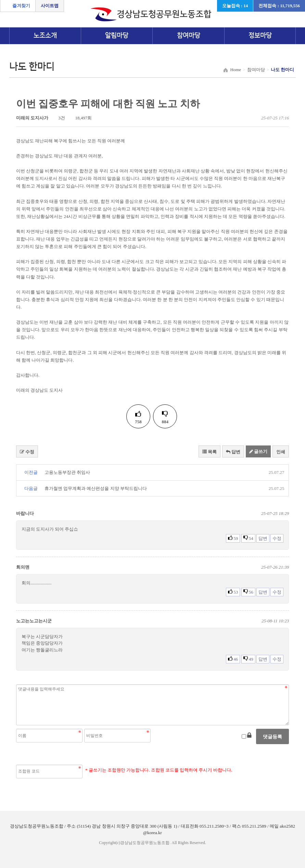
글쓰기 (258, 451)
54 (248, 538)
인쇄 (281, 452)
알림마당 (117, 35)
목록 (209, 452)
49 (248, 659)
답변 (233, 452)
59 (233, 538)
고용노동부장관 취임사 (67, 472)
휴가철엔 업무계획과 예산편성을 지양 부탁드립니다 (96, 488)
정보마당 (260, 35)
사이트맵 (50, 6)
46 (233, 659)
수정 (27, 452)
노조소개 (45, 35)
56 (248, 592)
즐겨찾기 (21, 6)
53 (233, 592)
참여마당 (189, 35)
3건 (59, 118)
